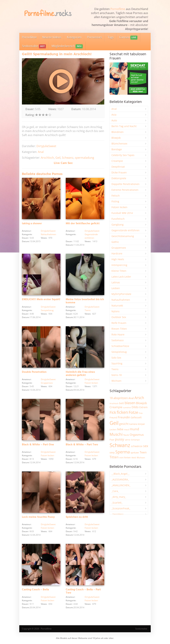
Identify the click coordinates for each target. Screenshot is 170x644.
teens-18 (117, 375)
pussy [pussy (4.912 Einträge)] (120, 439)
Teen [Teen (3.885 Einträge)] (143, 452)
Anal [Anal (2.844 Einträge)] (131, 398)
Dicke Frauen (119, 172)
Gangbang (118, 225)
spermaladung (84, 158)
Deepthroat (118, 167)
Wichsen (116, 381)
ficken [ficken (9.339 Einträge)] (122, 412)
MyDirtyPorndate (121, 294)
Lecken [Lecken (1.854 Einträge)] (113, 429)
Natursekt (117, 306)
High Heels (118, 259)
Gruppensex (47, 383)
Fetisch (116, 196)
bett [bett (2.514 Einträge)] (122, 403)
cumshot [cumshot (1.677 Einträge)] (127, 407)
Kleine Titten (119, 271)
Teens (88, 310)
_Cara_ (115, 491)
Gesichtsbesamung (123, 236)
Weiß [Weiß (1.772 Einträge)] (134, 458)
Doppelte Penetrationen (125, 184)
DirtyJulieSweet (46, 146)
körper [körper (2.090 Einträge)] (141, 424)
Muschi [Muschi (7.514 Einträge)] (116, 434)
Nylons (115, 311)
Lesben (116, 288)
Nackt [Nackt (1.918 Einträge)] (126, 435)
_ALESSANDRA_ (120, 479)
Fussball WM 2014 (122, 213)
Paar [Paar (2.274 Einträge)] (112, 440)
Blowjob (116, 138)
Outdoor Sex (119, 317)
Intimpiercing (119, 265)
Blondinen (118, 132)
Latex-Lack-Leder (121, 277)
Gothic (115, 242)
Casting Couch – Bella (35, 590)
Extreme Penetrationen (125, 190)
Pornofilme (118, 9)
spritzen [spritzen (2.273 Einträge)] (135, 453)
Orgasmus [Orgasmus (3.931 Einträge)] (137, 435)
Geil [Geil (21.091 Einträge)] (114, 423)
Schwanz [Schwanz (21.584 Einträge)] (120, 445)
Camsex (128, 37)
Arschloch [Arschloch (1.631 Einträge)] (114, 403)
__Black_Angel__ (120, 474)
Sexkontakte (34, 46)
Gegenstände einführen (125, 230)
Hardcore (117, 253)
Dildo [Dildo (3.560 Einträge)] (135, 407)
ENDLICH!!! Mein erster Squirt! (41, 299)
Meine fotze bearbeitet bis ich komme (85, 301)
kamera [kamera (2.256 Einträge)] (133, 424)
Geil (58, 158)
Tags (111, 37)
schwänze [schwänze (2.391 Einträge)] (137, 446)
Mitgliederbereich (67, 46)
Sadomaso (118, 340)
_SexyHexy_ (118, 514)
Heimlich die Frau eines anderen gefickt (80, 374)
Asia (114, 115)
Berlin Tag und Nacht (124, 126)
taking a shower (32, 224)
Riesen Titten (119, 329)
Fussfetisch (118, 219)
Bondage (117, 149)
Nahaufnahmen (48, 234)
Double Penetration (34, 372)
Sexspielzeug (47, 310)
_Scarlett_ (117, 503)
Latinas (116, 282)
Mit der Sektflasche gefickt (83, 224)
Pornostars (95, 37)
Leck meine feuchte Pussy (38, 517)
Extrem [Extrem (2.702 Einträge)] (143, 407)
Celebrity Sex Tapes (123, 155)
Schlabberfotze (120, 346)
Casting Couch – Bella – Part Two (83, 591)
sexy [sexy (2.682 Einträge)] (112, 452)
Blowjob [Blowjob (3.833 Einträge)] (141, 403)
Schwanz (68, 158)
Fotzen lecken (91, 383)
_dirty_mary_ (119, 497)
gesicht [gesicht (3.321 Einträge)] (124, 424)
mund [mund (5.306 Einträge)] (134, 429)
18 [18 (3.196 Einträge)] (111, 398)
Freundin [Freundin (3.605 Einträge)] (124, 417)
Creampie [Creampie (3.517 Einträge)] (116, 407)
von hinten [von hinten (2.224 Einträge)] (125, 457)
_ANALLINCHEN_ (121, 485)
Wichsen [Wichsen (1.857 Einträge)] (141, 458)
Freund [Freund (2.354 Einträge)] (113, 417)
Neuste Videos (52, 37)
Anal (41, 152)
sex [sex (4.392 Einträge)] (146, 446)
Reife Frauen (119, 323)
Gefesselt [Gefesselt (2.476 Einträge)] (136, 417)
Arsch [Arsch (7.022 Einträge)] (139, 398)
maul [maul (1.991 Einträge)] (127, 429)
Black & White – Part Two (82, 445)
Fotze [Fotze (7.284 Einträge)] (133, 412)
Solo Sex (116, 358)
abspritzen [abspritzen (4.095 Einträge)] (121, 398)
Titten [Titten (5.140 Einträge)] (114, 457)
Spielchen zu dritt (77, 517)
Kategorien (74, 37)
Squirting (117, 363)
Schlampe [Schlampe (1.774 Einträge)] (135, 440)
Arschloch (47, 158)
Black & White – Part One (38, 445)
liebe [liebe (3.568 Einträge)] (120, 429)
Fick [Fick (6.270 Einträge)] (113, 412)
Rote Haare (118, 334)
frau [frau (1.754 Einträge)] (141, 413)
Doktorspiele (119, 178)
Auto (114, 120)
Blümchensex (119, 144)
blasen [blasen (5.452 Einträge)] (130, 403)
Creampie (117, 161)
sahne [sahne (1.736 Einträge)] (127, 440)
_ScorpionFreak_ (121, 508)
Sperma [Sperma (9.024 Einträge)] (123, 452)
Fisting (115, 201)
